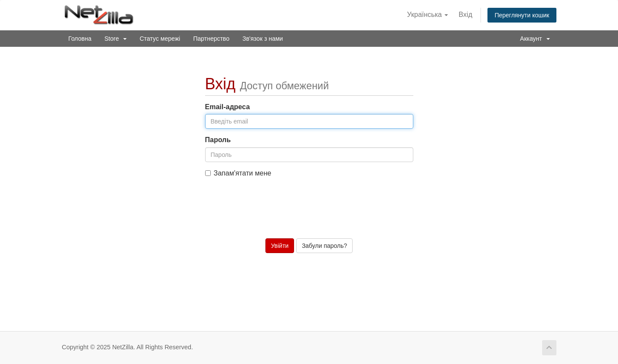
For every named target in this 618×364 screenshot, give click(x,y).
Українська (428, 15)
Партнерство (211, 39)
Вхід (466, 15)
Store (116, 39)
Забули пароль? (324, 246)
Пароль (218, 140)
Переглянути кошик (522, 15)
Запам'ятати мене (238, 173)
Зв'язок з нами (263, 39)
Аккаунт (535, 39)
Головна (80, 39)
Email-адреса (228, 107)
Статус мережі (160, 39)
